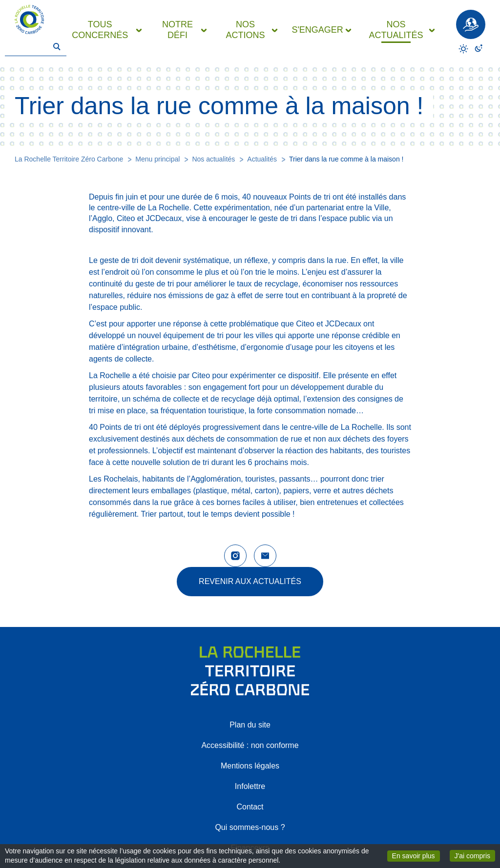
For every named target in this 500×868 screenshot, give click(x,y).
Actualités (262, 159)
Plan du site (250, 725)
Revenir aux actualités (250, 581)
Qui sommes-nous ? (250, 827)
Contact (250, 807)
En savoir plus (416, 855)
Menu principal (157, 159)
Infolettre (250, 786)
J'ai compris (475, 855)
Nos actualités (213, 159)
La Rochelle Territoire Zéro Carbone (69, 159)
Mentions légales (250, 766)
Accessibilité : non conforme (250, 745)
